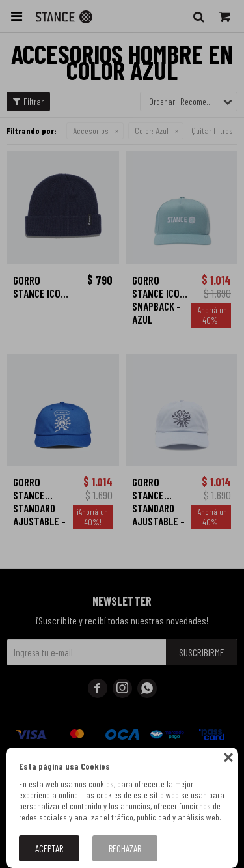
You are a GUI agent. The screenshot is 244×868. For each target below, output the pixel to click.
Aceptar (49, 848)
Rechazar (125, 848)
